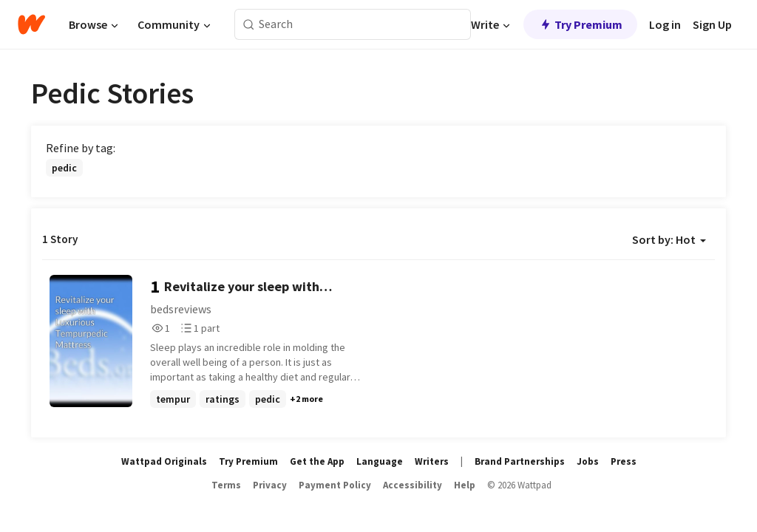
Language (380, 461)
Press (624, 461)
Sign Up (712, 24)
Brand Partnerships (520, 461)
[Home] (31, 24)
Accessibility (413, 485)
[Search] (249, 25)
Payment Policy (335, 485)
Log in (665, 24)
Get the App (317, 461)
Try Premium (580, 24)
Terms (226, 485)
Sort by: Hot (669, 239)
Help (465, 485)
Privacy (270, 485)
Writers (432, 461)
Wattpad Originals (164, 461)
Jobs (588, 461)
